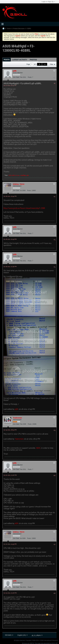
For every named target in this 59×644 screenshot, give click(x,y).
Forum (9, 29)
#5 (55, 430)
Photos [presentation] (33, 60)
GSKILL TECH (19, 184)
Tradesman (17, 418)
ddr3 (13, 175)
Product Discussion (19, 29)
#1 (55, 83)
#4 (55, 267)
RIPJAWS (9, 635)
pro (28, 175)
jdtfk (15, 71)
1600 (10, 175)
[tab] (7, 60)
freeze (17, 175)
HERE (38, 448)
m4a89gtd (23, 175)
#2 (55, 197)
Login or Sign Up (48, 2)
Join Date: (16, 77)
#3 (55, 240)
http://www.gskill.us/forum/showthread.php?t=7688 (24, 208)
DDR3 (29, 29)
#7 (55, 544)
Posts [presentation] (7, 60)
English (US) (22, 635)
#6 (55, 476)
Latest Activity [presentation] (20, 60)
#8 (55, 593)
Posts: (30, 77)
